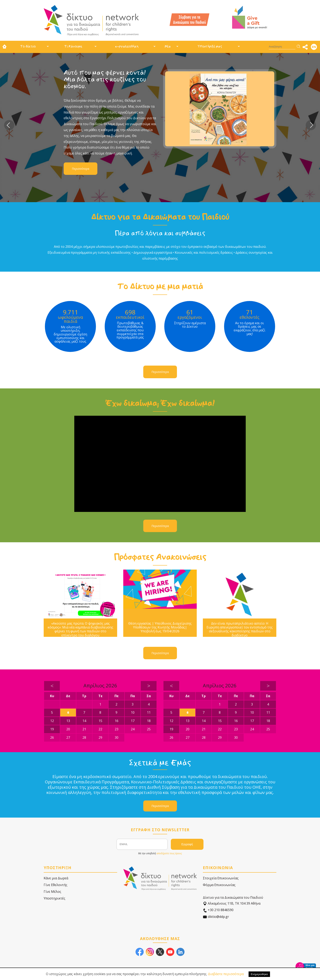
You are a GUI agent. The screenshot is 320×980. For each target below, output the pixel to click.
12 (52, 721)
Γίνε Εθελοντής (56, 885)
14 (84, 721)
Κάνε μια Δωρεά (56, 878)
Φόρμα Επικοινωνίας (219, 885)
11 (149, 712)
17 (133, 721)
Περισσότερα (81, 169)
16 (117, 721)
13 (68, 721)
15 (100, 721)
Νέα (168, 46)
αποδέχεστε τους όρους (169, 853)
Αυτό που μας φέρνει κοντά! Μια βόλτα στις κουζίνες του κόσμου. (105, 79)
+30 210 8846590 (218, 910)
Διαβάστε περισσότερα (226, 974)
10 (133, 712)
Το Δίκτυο (28, 46)
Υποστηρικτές (54, 898)
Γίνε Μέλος (52, 892)
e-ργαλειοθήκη (127, 46)
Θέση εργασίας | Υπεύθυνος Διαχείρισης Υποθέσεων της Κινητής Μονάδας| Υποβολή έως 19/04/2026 (160, 627)
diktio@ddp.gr (216, 917)
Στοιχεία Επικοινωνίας (221, 878)
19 (52, 729)
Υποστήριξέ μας (210, 46)
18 (149, 721)
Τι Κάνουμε (73, 46)
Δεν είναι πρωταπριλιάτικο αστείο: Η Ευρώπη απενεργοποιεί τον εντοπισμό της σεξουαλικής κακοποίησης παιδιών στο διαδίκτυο (240, 629)
